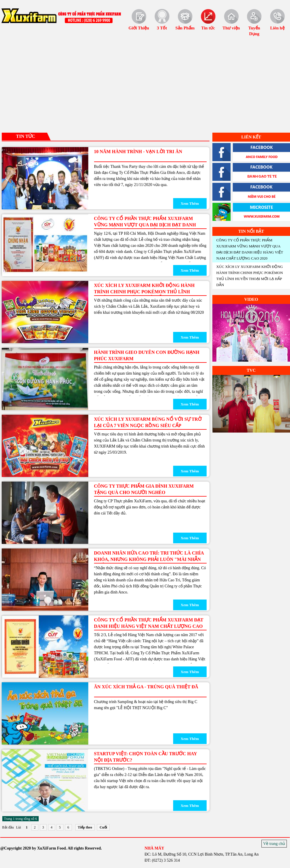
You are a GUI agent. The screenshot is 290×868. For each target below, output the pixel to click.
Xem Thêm (190, 203)
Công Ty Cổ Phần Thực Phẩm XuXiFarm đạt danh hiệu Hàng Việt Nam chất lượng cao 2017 (149, 626)
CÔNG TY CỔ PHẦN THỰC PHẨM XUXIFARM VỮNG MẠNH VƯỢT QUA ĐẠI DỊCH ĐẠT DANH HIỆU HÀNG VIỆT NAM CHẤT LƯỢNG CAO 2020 (146, 225)
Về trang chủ (274, 844)
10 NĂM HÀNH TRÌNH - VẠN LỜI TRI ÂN (138, 152)
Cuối (103, 827)
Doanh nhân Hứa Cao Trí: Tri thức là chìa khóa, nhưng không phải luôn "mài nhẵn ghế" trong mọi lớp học (149, 559)
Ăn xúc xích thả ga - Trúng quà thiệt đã (146, 687)
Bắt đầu (8, 827)
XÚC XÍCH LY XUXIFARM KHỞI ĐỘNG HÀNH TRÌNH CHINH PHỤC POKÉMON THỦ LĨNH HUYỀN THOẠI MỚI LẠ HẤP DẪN (144, 292)
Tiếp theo (85, 827)
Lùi (19, 827)
